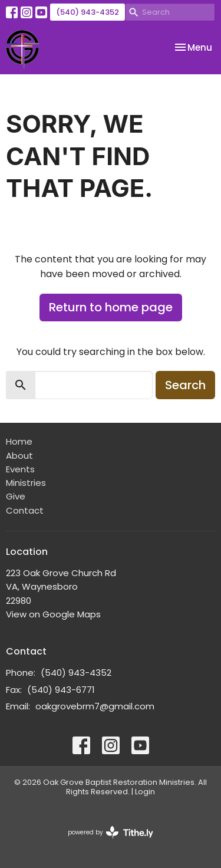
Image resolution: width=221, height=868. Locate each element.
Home (19, 441)
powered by (111, 832)
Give (16, 496)
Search (185, 385)
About (19, 456)
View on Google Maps (53, 614)
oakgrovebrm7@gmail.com (95, 706)
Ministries (26, 483)
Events (20, 469)
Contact (25, 510)
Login (145, 792)
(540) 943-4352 (88, 12)
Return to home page (111, 307)
